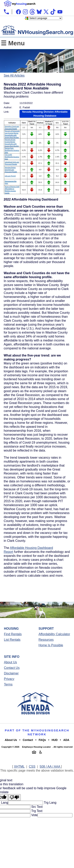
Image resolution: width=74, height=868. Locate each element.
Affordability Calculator (54, 634)
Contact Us (12, 668)
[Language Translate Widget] (45, 18)
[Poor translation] (14, 797)
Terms (8, 684)
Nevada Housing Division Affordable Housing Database (45, 114)
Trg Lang (50, 803)
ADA (66, 740)
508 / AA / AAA (50, 767)
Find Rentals (13, 634)
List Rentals (12, 640)
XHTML (19, 767)
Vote (34, 815)
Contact (28, 740)
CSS (32, 767)
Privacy (9, 679)
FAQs (42, 740)
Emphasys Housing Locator (36, 747)
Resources (46, 640)
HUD (55, 740)
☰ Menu (13, 43)
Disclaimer (11, 673)
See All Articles (14, 76)
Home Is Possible (51, 645)
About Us (10, 662)
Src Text (37, 807)
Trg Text (36, 811)
